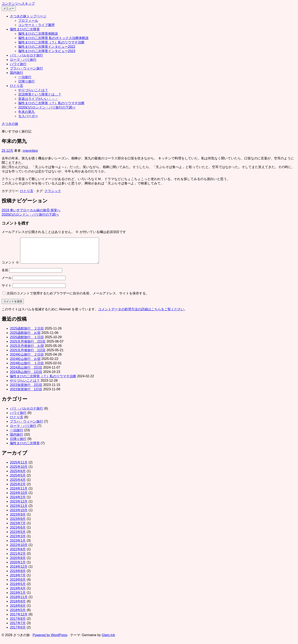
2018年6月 (18, 611)
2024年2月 (18, 502)
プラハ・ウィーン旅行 (26, 68)
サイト (7, 290)
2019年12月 (19, 572)
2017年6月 (18, 632)
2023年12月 (19, 506)
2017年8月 (18, 624)
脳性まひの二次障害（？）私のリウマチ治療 (51, 42)
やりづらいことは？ (33, 90)
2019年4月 (18, 593)
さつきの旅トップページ (28, 16)
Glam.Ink (108, 640)
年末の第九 (26, 112)
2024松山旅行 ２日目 (27, 359)
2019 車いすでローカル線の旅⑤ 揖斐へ (31, 210)
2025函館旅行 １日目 (27, 342)
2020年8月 (18, 563)
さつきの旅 (10, 124)
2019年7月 (18, 580)
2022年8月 (18, 554)
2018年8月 (18, 606)
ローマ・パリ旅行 (23, 60)
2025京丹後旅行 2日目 (28, 346)
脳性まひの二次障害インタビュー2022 (47, 47)
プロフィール (28, 21)
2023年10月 (19, 515)
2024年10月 (19, 498)
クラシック (53, 191)
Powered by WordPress (50, 640)
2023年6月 (18, 532)
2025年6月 (18, 476)
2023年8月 (18, 524)
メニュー (9, 8)
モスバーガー (28, 116)
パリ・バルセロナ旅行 (26, 55)
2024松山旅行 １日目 (27, 368)
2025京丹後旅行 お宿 (27, 351)
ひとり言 (17, 86)
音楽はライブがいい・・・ (38, 99)
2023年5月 (18, 537)
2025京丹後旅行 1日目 (28, 355)
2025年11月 (19, 467)
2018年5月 (18, 615)
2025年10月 (19, 472)
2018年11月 (19, 602)
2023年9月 (18, 519)
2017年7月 (18, 628)
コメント (10, 267)
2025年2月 (18, 489)
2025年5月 (18, 480)
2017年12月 (19, 619)
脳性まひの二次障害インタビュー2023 (47, 51)
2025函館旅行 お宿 (25, 338)
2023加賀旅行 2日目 (26, 390)
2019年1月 (18, 598)
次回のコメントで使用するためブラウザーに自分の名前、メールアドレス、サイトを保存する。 (78, 298)
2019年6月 (18, 585)
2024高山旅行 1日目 (26, 377)
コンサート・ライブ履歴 (36, 25)
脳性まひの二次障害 (25, 29)
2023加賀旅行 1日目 (26, 394)
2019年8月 (18, 576)
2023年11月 (19, 511)
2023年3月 (18, 541)
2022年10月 (19, 550)
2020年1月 (18, 567)
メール (7, 283)
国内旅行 (17, 73)
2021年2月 (18, 559)
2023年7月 (18, 528)
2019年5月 (18, 589)
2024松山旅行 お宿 (25, 364)
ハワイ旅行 (18, 64)
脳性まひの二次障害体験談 (38, 34)
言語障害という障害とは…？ (40, 94)
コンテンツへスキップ (18, 4)
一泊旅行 (25, 77)
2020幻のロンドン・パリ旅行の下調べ (47, 107)
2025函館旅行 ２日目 (27, 333)
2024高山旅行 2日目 (26, 372)
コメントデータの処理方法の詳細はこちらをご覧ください (141, 314)
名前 (5, 275)
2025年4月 (18, 485)
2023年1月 (18, 545)
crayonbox (30, 151)
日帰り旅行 (26, 81)
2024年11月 (19, 493)
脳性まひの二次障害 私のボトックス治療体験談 (53, 38)
